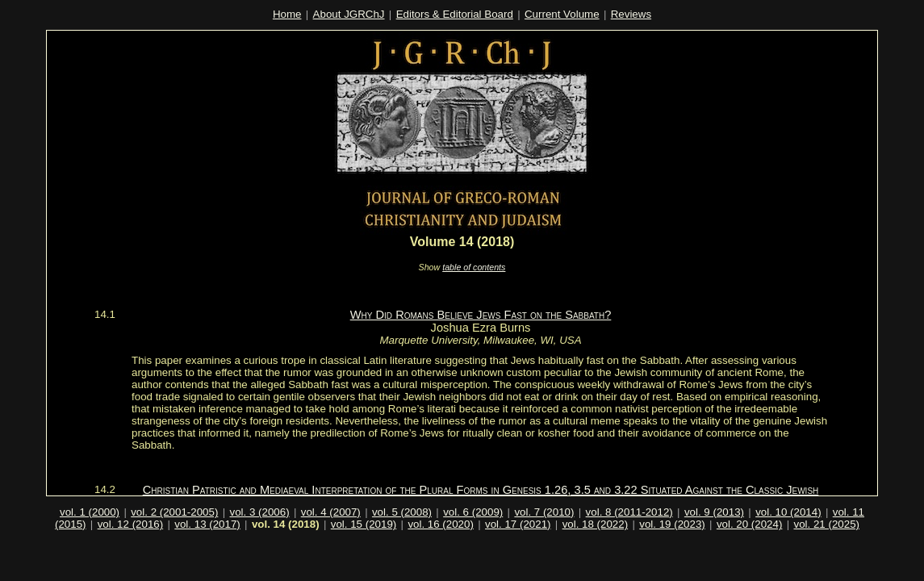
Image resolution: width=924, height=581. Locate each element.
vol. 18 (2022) (596, 524)
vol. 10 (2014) (788, 512)
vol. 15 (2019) (364, 524)
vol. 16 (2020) (441, 524)
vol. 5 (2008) (402, 512)
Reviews (631, 14)
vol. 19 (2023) (672, 524)
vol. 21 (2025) (827, 524)
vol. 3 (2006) (260, 512)
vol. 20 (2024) (750, 524)
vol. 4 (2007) (331, 512)
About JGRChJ (349, 14)
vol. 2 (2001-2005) (174, 512)
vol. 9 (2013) (714, 512)
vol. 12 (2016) (131, 524)
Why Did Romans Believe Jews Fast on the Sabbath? (481, 315)
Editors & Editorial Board (455, 14)
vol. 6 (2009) (473, 512)
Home (287, 14)
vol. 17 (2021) (518, 524)
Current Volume (562, 14)
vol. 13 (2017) (207, 524)
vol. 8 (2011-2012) (629, 512)
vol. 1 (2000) (90, 512)
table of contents (474, 267)
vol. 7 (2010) (544, 512)
